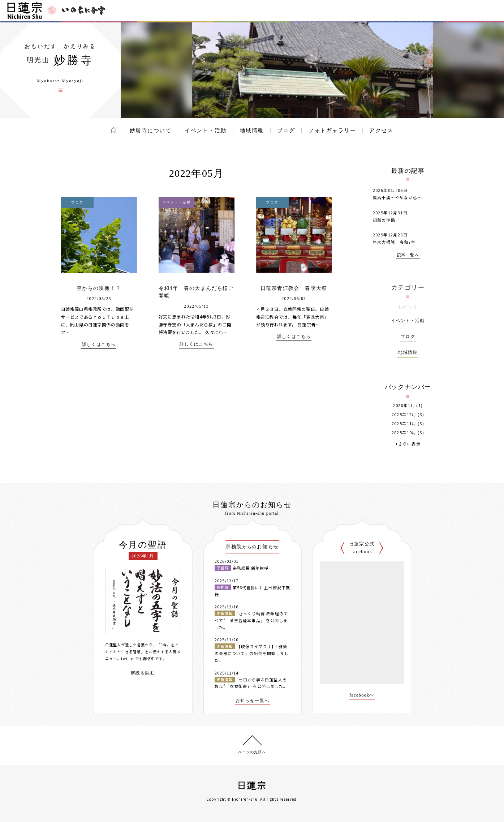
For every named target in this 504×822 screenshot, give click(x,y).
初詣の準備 (384, 220)
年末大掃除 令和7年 (394, 242)
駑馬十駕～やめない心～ (397, 197)
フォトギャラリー (332, 130)
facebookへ (362, 695)
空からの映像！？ (99, 288)
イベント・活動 (206, 130)
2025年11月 (404, 423)
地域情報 (252, 130)
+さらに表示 (408, 444)
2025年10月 (404, 433)
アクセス (381, 130)
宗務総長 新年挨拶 (251, 568)
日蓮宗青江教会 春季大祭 (294, 288)
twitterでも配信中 (138, 658)
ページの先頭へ (252, 752)
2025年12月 (404, 414)
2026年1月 (404, 405)
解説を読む (143, 673)
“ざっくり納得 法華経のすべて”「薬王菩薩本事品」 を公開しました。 (251, 620)
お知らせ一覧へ (253, 701)
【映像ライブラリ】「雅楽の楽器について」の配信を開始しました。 (252, 653)
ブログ (286, 130)
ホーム (114, 130)
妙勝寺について (151, 130)
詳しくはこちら (99, 345)
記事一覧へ (408, 255)
